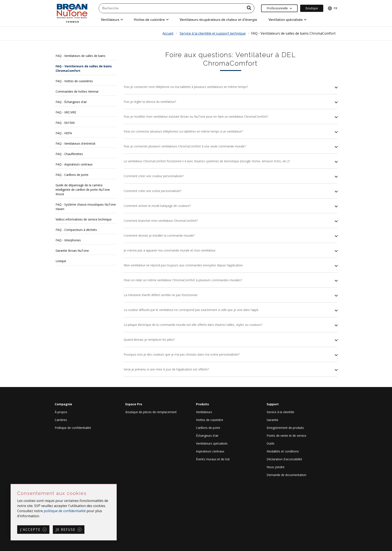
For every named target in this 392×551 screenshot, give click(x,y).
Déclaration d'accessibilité (284, 459)
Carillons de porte (208, 428)
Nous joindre (276, 467)
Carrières (61, 420)
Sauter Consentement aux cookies (11, 484)
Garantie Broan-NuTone (72, 251)
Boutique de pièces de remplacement (151, 412)
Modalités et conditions (283, 451)
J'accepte (30, 530)
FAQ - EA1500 (65, 123)
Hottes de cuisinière (210, 420)
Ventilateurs (204, 412)
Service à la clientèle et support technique (213, 33)
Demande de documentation (286, 475)
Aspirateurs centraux (210, 451)
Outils (271, 443)
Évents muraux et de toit (213, 459)
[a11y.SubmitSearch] (249, 8)
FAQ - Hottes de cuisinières (74, 81)
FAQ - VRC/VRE (66, 112)
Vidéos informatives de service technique (84, 219)
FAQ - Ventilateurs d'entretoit (76, 143)
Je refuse (66, 530)
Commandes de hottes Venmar (77, 91)
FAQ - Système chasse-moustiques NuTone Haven (86, 207)
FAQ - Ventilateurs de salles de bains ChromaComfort (84, 68)
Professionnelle (279, 8)
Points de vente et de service (286, 436)
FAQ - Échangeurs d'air (71, 102)
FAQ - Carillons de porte (72, 175)
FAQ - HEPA (64, 133)
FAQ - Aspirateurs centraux (74, 164)
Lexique (61, 261)
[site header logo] (72, 13)
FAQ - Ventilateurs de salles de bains (80, 56)
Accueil (168, 33)
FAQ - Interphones (68, 240)
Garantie (272, 420)
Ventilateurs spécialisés (212, 443)
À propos (61, 412)
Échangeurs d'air (207, 436)
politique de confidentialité (65, 511)
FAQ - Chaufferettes (69, 154)
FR (332, 8)
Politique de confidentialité (73, 428)
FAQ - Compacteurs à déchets (76, 230)
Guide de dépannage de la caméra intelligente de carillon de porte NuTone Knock (83, 190)
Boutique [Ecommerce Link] (312, 8)
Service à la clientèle (280, 412)
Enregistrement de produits (285, 428)
